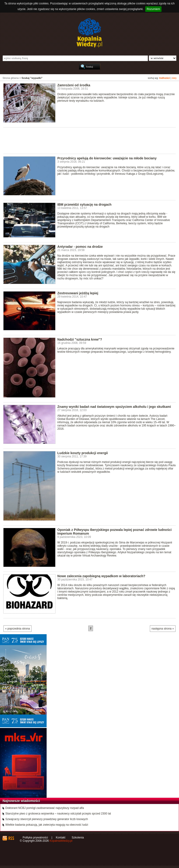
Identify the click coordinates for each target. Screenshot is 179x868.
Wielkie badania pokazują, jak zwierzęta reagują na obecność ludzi (47, 825)
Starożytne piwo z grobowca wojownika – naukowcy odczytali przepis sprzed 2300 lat (58, 814)
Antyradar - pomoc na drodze (80, 247)
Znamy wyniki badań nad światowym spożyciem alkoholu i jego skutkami (114, 407)
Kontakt (61, 838)
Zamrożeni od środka (74, 85)
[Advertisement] (88, 140)
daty (174, 78)
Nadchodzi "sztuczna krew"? (80, 339)
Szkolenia (78, 838)
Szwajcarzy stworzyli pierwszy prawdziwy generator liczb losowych (47, 819)
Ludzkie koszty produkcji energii (83, 453)
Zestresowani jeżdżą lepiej (78, 293)
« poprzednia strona (17, 629)
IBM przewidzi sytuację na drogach (84, 204)
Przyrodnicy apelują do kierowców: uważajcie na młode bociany (107, 158)
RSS (11, 838)
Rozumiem (153, 9)
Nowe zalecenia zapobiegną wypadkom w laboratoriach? (101, 576)
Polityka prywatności (35, 838)
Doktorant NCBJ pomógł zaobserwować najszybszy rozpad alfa (45, 808)
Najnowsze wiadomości (21, 801)
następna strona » (163, 629)
